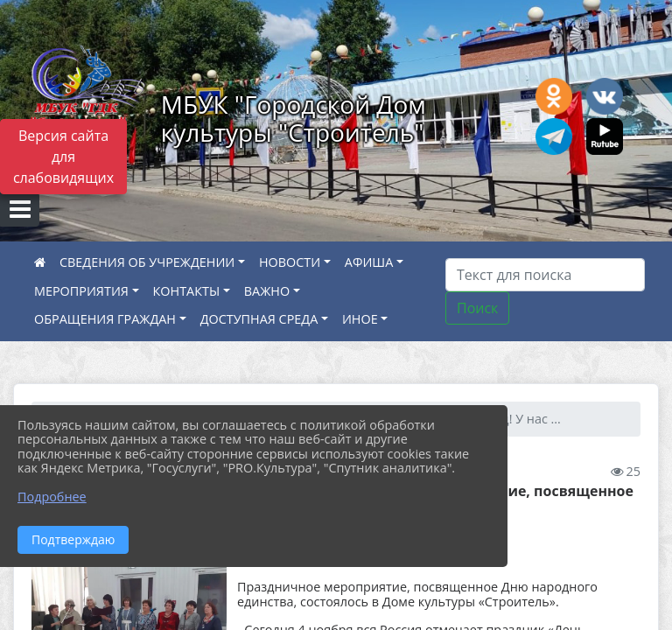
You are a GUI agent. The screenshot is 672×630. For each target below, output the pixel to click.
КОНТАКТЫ (187, 291)
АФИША (369, 262)
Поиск (477, 308)
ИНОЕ (360, 319)
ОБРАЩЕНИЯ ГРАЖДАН (105, 319)
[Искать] (545, 275)
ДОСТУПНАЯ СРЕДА (259, 319)
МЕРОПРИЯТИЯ (81, 291)
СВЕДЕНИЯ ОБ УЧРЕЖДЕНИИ (147, 262)
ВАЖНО (267, 291)
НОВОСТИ (290, 262)
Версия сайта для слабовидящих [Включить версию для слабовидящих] (63, 157)
